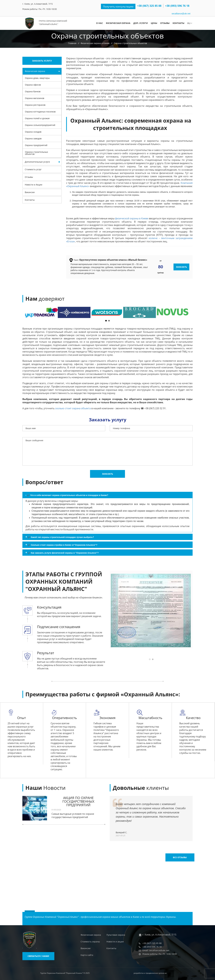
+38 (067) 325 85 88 (149, 6)
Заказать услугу (42, 61)
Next (185, 312)
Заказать (181, 267)
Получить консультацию (117, 6)
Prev (30, 312)
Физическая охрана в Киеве (95, 43)
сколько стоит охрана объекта (73, 408)
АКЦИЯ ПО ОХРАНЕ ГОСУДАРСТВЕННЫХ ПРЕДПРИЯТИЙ (78, 801)
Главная (72, 43)
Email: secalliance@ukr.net (156, 950)
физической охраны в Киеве (132, 218)
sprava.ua (163, 973)
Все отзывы (178, 837)
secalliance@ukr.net (181, 14)
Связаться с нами (38, 956)
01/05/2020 (56, 810)
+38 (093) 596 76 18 (177, 6)
